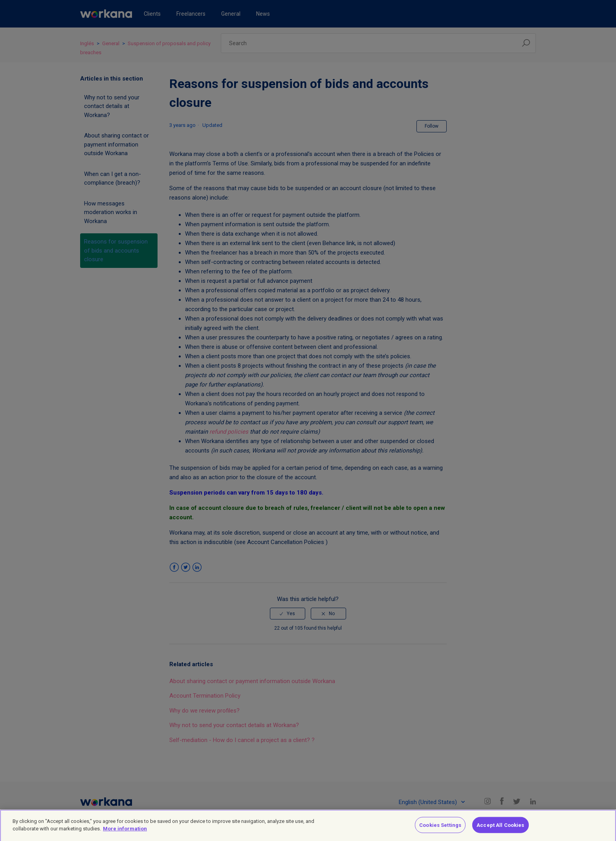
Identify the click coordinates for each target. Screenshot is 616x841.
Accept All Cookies (500, 828)
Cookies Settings (440, 828)
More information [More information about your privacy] (125, 832)
